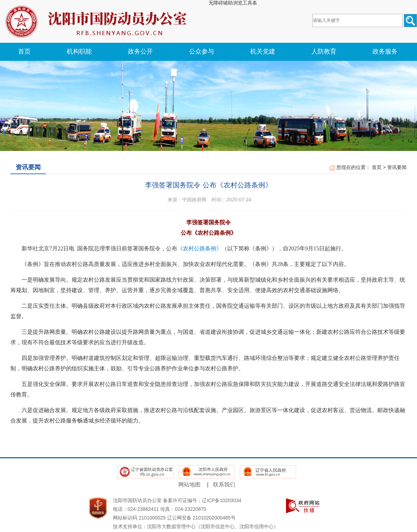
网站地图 (189, 485)
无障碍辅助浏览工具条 (233, 3)
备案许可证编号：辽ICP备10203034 (202, 500)
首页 (377, 167)
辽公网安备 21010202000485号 (201, 518)
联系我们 (224, 485)
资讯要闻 (397, 167)
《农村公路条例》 (199, 248)
